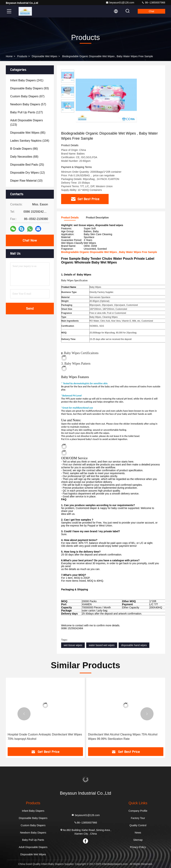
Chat (152, 11)
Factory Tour (138, 818)
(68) (24, 157)
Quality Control (138, 825)
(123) (27, 122)
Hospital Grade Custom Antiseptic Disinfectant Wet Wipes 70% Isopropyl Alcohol (45, 737)
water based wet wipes (102, 645)
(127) (27, 112)
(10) (26, 181)
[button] (24, 714)
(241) (27, 80)
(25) (27, 165)
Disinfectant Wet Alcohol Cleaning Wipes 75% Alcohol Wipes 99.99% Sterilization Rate (123, 737)
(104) (30, 141)
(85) (28, 133)
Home (9, 56)
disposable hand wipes (134, 645)
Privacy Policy (138, 847)
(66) (24, 149)
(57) (28, 104)
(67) (27, 96)
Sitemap (138, 840)
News (138, 833)
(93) (30, 88)
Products (22, 56)
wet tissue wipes (73, 645)
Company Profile (138, 811)
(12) (27, 173)
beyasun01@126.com (120, 3)
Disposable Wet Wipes (45, 56)
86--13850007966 (153, 3)
